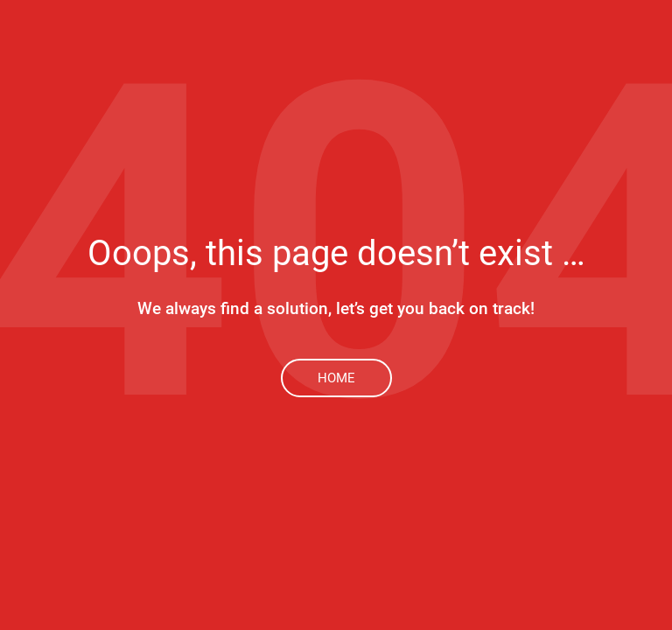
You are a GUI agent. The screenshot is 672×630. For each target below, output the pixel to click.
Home (336, 378)
